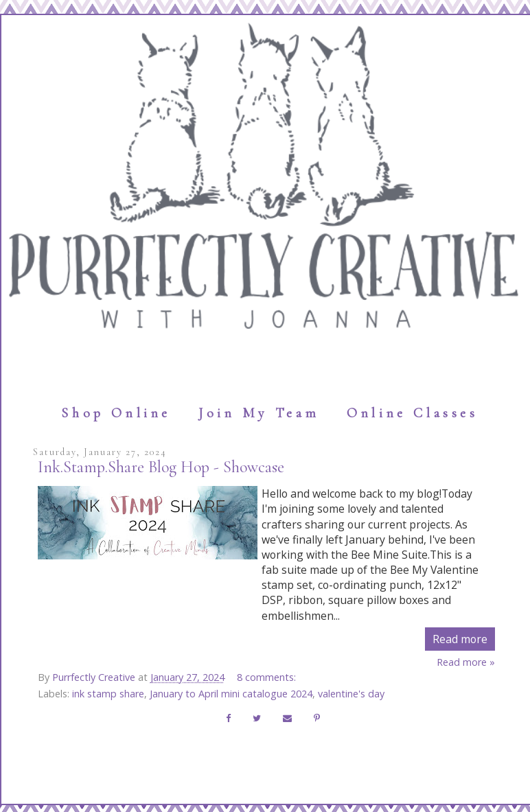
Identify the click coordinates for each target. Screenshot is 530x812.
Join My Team (259, 413)
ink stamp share (108, 694)
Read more (460, 639)
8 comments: (268, 677)
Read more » (466, 662)
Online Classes (412, 413)
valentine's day (351, 694)
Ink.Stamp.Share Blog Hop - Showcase (161, 467)
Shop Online (116, 413)
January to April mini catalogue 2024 (231, 694)
